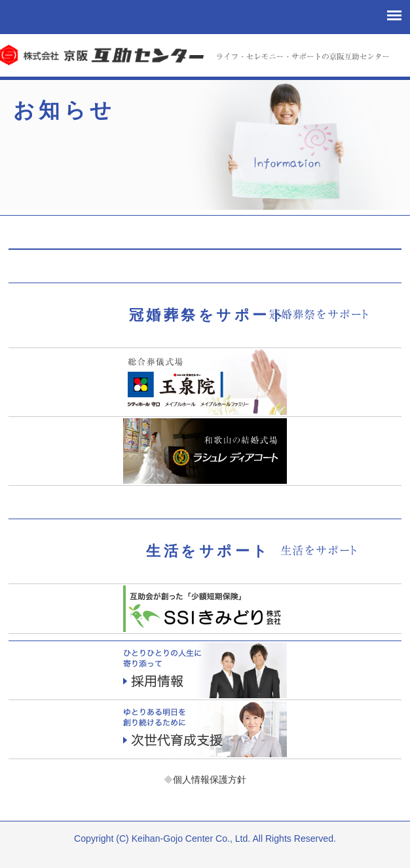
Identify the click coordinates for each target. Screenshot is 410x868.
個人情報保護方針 (205, 779)
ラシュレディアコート (205, 451)
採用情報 (205, 670)
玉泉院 (205, 382)
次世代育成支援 (205, 729)
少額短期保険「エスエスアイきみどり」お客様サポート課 (205, 609)
